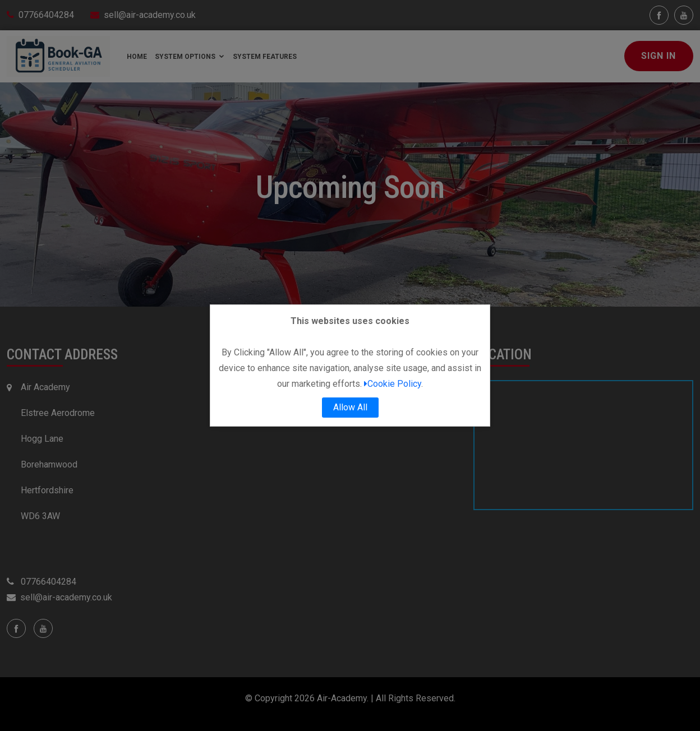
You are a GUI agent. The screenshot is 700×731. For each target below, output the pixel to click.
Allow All (350, 407)
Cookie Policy (393, 384)
